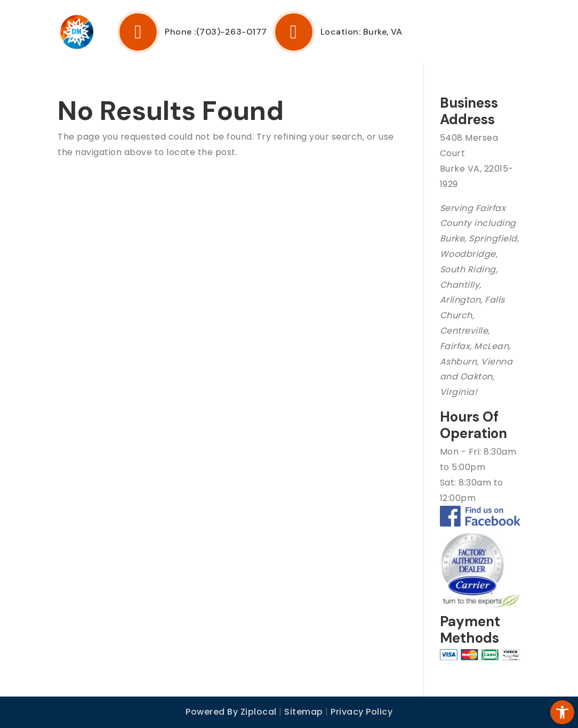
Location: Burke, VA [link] (338, 32)
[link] (553, 703)
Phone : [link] (156, 32)
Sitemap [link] (304, 712)
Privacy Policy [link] (362, 712)
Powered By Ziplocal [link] (231, 712)
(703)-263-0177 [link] (232, 32)
